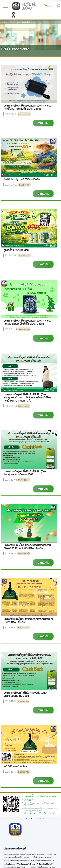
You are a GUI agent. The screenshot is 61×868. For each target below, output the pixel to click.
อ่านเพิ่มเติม (43, 123)
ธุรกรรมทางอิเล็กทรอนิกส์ (26, 22)
